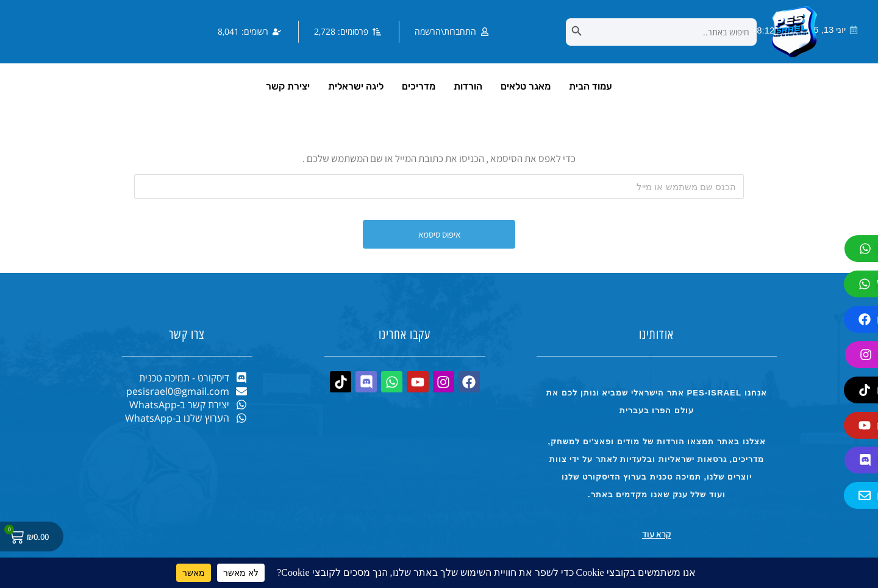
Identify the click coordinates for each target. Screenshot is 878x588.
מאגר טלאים (526, 86)
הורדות (468, 86)
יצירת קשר (288, 86)
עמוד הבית (591, 86)
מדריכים (419, 86)
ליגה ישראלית (356, 86)
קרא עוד (657, 534)
